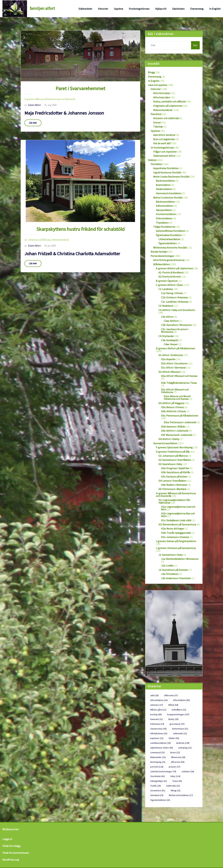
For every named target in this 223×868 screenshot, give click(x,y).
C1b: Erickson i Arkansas (174, 297)
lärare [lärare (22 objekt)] (175, 752)
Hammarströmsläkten (169, 193)
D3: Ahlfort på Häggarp (171, 403)
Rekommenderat (60, 240)
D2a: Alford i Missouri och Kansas (179, 376)
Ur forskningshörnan (162, 148)
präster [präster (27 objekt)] (175, 767)
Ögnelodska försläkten (169, 235)
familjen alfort (42, 8)
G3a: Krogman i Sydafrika (175, 468)
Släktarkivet (85, 9)
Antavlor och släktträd (166, 118)
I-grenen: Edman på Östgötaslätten (176, 541)
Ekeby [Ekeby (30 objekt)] (173, 719)
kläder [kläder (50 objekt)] (174, 738)
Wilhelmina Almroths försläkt (170, 248)
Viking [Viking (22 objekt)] (175, 790)
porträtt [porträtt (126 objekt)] (157, 767)
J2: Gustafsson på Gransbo (173, 570)
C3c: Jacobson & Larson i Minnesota (175, 330)
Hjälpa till (161, 9)
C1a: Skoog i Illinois (172, 293)
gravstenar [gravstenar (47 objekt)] (177, 724)
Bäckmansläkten (165, 202)
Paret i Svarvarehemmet (80, 88)
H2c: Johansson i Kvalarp (175, 537)
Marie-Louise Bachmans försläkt (171, 177)
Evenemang (197, 9)
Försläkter (156, 164)
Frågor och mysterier (165, 152)
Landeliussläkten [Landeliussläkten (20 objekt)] (160, 743)
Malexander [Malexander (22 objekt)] (158, 757)
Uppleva (118, 9)
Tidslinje (158, 127)
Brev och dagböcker (164, 139)
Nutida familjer (159, 252)
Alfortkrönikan (162, 93)
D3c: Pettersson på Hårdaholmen (180, 416)
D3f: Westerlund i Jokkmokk (177, 435)
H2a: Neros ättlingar (173, 529)
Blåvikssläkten (161, 264)
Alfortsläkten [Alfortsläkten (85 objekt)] (181, 700)
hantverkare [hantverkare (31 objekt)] (180, 729)
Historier (103, 9)
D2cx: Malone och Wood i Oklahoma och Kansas (177, 398)
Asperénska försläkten (166, 168)
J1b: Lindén (167, 566)
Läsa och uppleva (157, 85)
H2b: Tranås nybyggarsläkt (176, 533)
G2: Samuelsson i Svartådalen (175, 460)
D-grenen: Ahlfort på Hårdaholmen (175, 348)
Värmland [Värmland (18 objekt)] (157, 795)
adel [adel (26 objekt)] (154, 695)
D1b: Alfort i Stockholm (174, 363)
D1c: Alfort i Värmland (173, 368)
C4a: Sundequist (170, 340)
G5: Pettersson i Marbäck (172, 489)
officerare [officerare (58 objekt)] (178, 762)
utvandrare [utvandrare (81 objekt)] (158, 790)
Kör (195, 45)
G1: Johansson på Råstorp (38, 240)
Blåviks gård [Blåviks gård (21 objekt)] (158, 710)
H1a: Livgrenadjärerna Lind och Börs (178, 508)
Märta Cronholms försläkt (168, 198)
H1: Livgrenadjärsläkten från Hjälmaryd (174, 501)
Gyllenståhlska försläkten (170, 231)
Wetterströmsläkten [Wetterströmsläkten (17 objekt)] (181, 795)
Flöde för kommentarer (16, 853)
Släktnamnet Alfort (164, 156)
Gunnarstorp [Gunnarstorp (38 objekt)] (158, 729)
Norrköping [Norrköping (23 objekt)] (158, 762)
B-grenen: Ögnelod (166, 281)
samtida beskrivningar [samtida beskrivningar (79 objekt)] (163, 771)
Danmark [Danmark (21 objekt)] (157, 719)
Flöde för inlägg (11, 846)
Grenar (157, 122)
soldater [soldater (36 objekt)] (188, 771)
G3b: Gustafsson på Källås (176, 472)
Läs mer (33, 123)
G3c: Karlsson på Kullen (174, 477)
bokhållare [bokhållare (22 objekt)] (179, 710)
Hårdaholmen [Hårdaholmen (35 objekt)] (159, 733)
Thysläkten (162, 223)
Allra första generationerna (169, 260)
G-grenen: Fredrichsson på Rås (173, 452)
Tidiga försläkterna (164, 227)
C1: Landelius (166, 289)
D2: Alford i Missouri (169, 372)
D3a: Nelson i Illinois (172, 407)
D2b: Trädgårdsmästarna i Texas (179, 383)
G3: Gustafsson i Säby (170, 464)
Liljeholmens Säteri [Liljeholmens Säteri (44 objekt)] (162, 748)
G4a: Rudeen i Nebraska (174, 485)
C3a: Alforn (167, 317)
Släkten (152, 160)
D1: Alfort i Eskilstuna (171, 355)
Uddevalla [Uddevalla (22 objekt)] (173, 786)
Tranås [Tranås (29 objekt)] (155, 786)
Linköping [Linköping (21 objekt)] (185, 748)
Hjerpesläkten (164, 210)
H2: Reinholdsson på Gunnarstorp (177, 524)
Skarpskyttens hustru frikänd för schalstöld (80, 229)
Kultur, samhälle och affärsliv (170, 101)
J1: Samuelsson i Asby (170, 555)
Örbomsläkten (164, 218)
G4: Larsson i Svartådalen (172, 481)
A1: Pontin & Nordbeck (171, 272)
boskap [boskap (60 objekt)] (156, 714)
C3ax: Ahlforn (171, 321)
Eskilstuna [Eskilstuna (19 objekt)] (157, 724)
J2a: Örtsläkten (170, 574)
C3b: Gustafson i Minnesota (176, 325)
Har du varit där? (162, 143)
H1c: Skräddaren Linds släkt (176, 520)
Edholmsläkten (165, 206)
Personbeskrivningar (162, 256)
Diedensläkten (164, 189)
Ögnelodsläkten (168, 243)
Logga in (7, 839)
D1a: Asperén (168, 359)
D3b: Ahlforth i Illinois (173, 411)
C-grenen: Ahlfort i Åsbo (169, 285)
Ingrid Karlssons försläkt (167, 172)
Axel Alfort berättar (164, 135)
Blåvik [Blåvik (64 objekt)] (173, 705)
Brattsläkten (163, 185)
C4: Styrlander (166, 336)
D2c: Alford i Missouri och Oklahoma (175, 391)
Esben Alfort (33, 105)
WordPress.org (11, 860)
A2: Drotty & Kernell (170, 277)
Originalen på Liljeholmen (168, 106)
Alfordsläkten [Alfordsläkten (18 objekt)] (159, 700)
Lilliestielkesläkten (169, 239)
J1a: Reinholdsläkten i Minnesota (180, 559)
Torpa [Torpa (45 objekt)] (177, 781)
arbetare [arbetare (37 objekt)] (157, 705)
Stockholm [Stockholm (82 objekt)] (158, 776)
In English (215, 9)
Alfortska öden (162, 97)
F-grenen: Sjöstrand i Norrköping (174, 447)
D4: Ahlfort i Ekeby (169, 439)
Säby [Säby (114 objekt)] (175, 776)
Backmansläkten (165, 181)
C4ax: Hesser (171, 344)
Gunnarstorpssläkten (165, 443)
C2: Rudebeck (166, 306)
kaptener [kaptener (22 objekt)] (157, 738)
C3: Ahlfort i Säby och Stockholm (177, 310)
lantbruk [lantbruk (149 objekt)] (183, 743)
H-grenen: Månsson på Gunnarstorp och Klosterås (50, 99)
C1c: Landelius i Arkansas (175, 302)
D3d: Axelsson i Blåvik (173, 427)
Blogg (151, 72)
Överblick (156, 114)
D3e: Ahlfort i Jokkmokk (175, 431)
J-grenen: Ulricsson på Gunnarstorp (176, 548)
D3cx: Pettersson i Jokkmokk (180, 422)
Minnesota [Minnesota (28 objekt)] (178, 757)
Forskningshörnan (139, 9)
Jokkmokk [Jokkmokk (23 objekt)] (180, 733)
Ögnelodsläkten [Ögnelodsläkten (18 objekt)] (160, 800)
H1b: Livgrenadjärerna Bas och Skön (178, 515)
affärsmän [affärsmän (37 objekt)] (171, 695)
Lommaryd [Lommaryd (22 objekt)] (157, 752)
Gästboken (178, 9)
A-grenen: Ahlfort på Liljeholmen (174, 268)
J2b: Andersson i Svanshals (176, 578)
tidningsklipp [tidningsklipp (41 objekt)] (159, 781)
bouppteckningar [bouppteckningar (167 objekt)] (178, 714)
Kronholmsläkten (166, 214)
